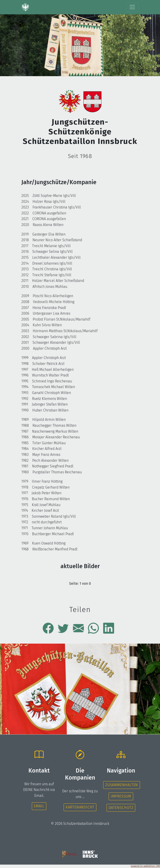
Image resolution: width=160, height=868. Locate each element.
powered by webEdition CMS (145, 866)
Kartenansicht (80, 807)
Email (39, 806)
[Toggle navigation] (132, 7)
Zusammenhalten (122, 785)
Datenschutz (121, 808)
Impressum (121, 796)
